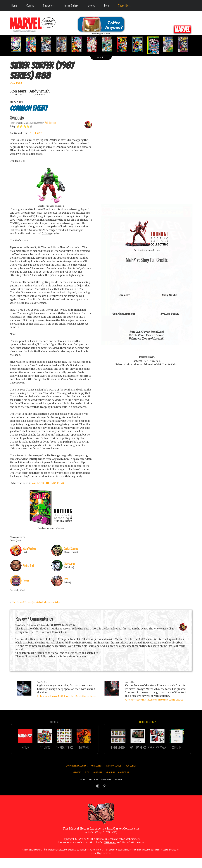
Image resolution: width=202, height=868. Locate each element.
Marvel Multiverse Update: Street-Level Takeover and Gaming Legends (154, 699)
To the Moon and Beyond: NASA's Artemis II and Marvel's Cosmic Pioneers (67, 696)
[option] (17, 44)
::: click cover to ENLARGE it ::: (147, 205)
